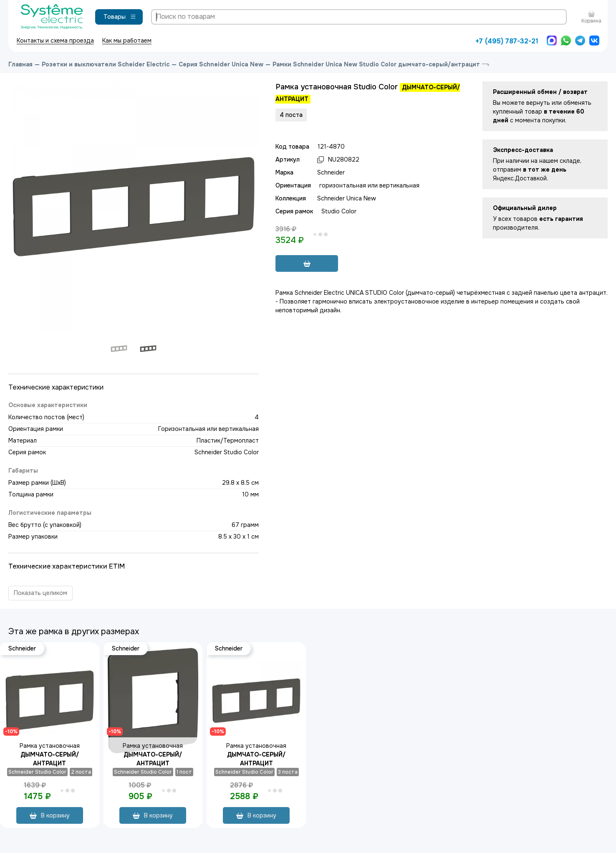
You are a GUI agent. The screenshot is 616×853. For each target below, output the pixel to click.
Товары (120, 17)
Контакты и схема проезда (55, 40)
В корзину (50, 815)
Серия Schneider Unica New (221, 64)
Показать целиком (40, 593)
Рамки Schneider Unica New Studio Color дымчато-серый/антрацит (376, 64)
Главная (20, 64)
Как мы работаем (127, 40)
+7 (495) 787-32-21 (507, 41)
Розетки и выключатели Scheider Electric (106, 64)
